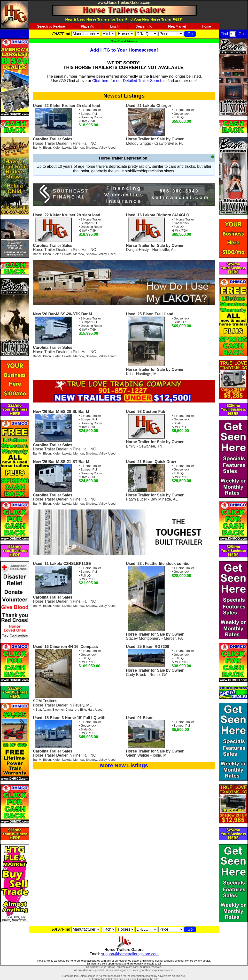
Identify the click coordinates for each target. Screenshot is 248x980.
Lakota (67, 148)
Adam (47, 710)
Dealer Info (144, 26)
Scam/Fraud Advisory (124, 41)
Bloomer (58, 710)
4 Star (37, 710)
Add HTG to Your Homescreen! (124, 50)
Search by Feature (51, 26)
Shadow (91, 148)
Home (206, 26)
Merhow (79, 148)
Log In (115, 26)
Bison (47, 148)
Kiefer (57, 148)
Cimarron (72, 710)
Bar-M (37, 148)
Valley (103, 148)
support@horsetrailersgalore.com (130, 954)
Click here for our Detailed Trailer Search (127, 81)
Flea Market (177, 26)
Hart (91, 710)
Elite (83, 710)
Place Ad (88, 26)
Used (112, 148)
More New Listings (124, 765)
